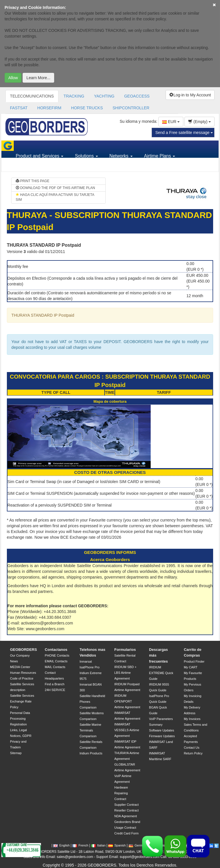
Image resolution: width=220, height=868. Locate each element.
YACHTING (104, 96)
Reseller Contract (126, 810)
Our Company (20, 655)
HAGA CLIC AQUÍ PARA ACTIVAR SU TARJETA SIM (55, 197)
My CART (191, 667)
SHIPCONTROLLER (131, 108)
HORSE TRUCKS (87, 108)
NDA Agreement (126, 816)
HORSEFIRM (49, 108)
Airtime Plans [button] (160, 156)
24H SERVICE (55, 690)
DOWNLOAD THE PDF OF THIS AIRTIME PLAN (55, 188)
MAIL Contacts (55, 667)
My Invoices (192, 719)
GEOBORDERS (23, 650)
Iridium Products (91, 753)
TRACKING (74, 96)
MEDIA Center (20, 667)
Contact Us (192, 748)
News (14, 661)
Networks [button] (121, 156)
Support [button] (26, 166)
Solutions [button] (86, 156)
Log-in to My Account (190, 95)
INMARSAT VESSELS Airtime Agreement (127, 730)
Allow (13, 78)
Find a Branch (54, 684)
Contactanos (56, 650)
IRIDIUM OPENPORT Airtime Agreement (127, 701)
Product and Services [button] (40, 156)
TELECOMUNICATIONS (32, 96)
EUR (171, 122)
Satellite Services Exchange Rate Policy (22, 701)
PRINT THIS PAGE (33, 181)
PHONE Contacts (57, 655)
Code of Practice (22, 678)
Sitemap (16, 753)
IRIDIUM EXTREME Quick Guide (161, 673)
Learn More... (38, 78)
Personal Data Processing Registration (20, 719)
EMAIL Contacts (56, 661)
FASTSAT (19, 108)
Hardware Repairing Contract (121, 793)
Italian (98, 845)
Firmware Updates (162, 736)
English (61, 845)
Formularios (125, 650)
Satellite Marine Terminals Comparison (91, 730)
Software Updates (161, 730)
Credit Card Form (126, 833)
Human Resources (23, 673)
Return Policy (193, 753)
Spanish (117, 845)
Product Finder (194, 661)
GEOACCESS (137, 96)
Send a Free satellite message (184, 133)
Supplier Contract (126, 805)
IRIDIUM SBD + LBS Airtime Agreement (125, 673)
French (80, 845)
